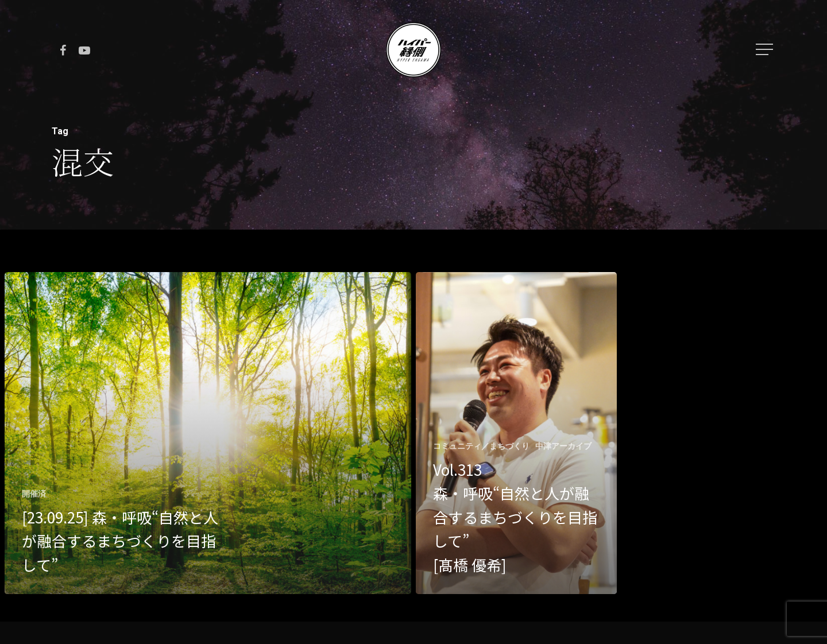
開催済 (34, 494)
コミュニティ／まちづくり (481, 446)
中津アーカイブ (563, 446)
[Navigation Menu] (766, 49)
